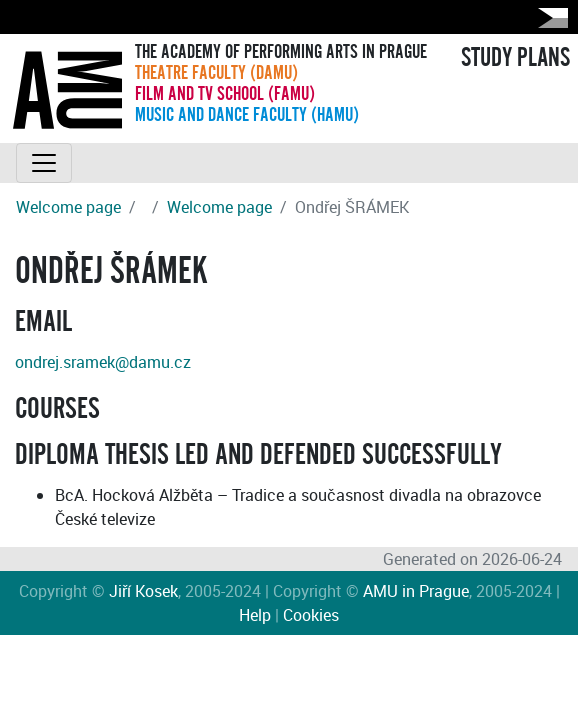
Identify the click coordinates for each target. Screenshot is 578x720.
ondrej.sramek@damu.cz (103, 362)
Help (255, 615)
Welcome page (68, 207)
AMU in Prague (416, 591)
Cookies (311, 615)
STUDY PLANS (515, 58)
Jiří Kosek (143, 591)
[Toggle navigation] (44, 163)
